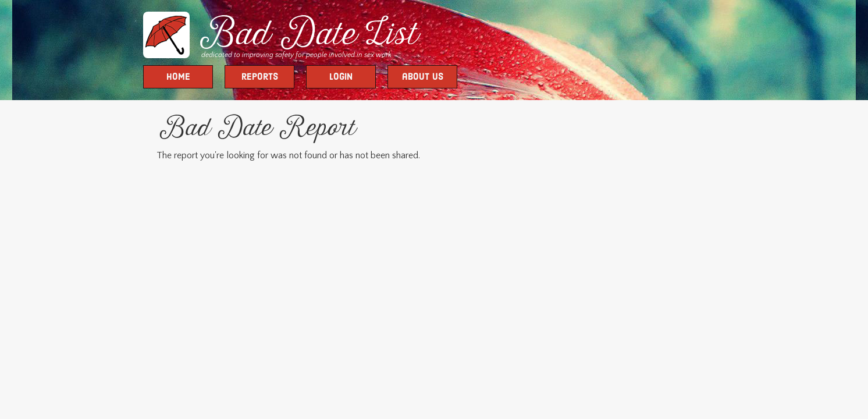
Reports (260, 77)
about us (423, 77)
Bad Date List (306, 36)
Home (178, 77)
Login (341, 77)
